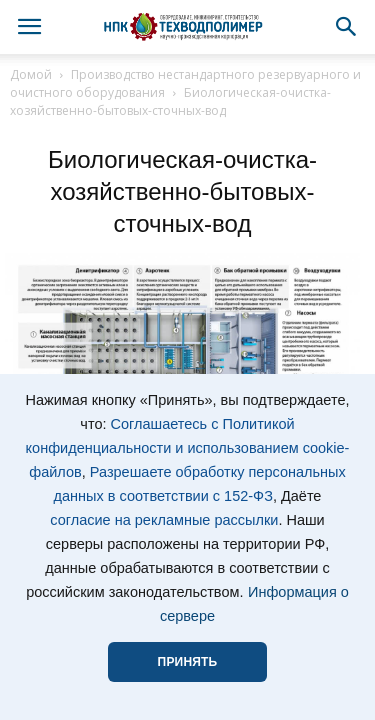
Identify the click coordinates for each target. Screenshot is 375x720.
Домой (31, 74)
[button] (347, 27)
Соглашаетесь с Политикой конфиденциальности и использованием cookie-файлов (188, 448)
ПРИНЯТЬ (188, 662)
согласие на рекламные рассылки (164, 520)
